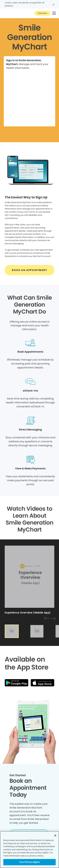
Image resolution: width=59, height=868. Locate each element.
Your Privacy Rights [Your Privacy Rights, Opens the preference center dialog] (29, 862)
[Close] (55, 836)
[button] (54, 13)
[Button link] (42, 13)
